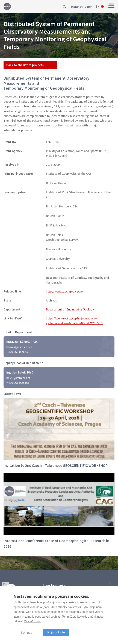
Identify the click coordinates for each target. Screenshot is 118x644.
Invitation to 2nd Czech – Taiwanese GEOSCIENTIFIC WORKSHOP (56, 466)
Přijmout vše (56, 632)
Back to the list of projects (25, 65)
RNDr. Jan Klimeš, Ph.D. (22, 342)
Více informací (33, 621)
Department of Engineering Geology (70, 309)
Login (89, 7)
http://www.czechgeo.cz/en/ (64, 291)
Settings (26, 632)
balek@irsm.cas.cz (18, 378)
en (98, 6)
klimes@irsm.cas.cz (19, 347)
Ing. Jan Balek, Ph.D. (20, 372)
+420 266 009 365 (18, 383)
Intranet (77, 7)
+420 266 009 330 (18, 352)
